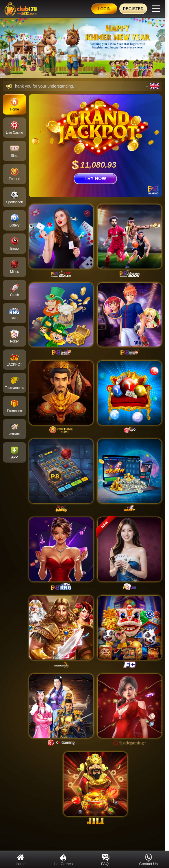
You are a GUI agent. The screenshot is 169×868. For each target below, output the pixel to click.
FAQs (106, 859)
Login (105, 9)
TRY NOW (95, 179)
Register (133, 9)
